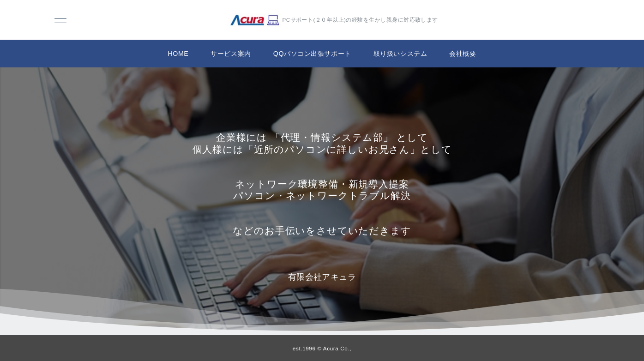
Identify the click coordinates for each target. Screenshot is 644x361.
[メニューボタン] (60, 20)
